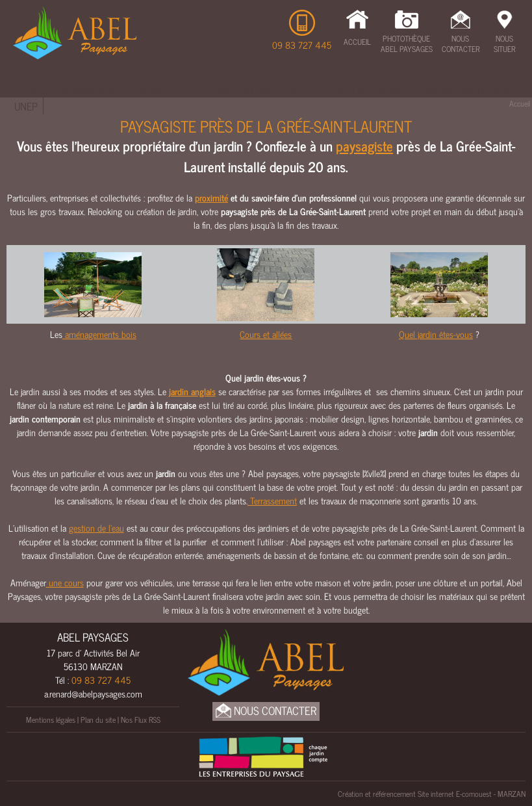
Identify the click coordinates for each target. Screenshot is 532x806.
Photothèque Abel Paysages (407, 44)
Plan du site (98, 720)
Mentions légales (51, 720)
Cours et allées (266, 334)
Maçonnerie (244, 89)
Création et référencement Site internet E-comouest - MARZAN (432, 794)
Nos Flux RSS (141, 720)
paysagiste (364, 146)
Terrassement (86, 89)
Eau (292, 89)
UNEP (26, 106)
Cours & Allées (168, 89)
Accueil (357, 42)
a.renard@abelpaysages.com (93, 693)
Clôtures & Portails (360, 89)
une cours (65, 582)
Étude (28, 89)
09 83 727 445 (302, 45)
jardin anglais (192, 391)
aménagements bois (99, 334)
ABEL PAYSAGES (93, 637)
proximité (211, 197)
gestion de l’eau (96, 527)
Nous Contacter (461, 44)
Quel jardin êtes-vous (436, 334)
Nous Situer (504, 44)
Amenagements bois (466, 89)
